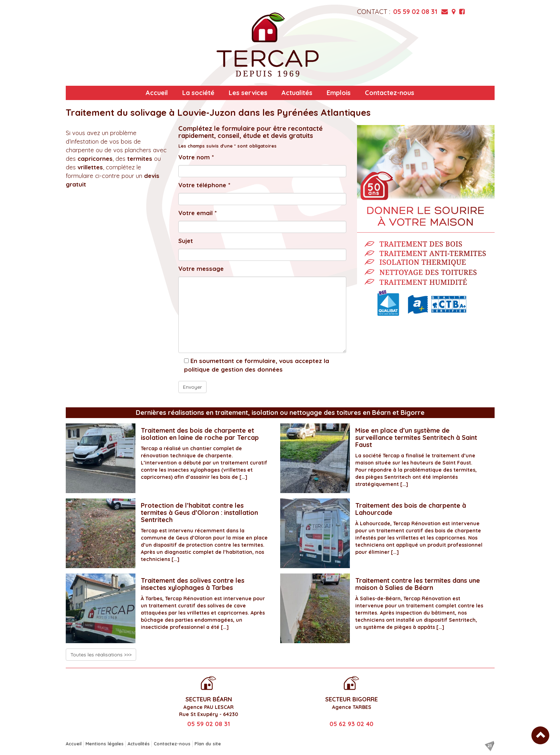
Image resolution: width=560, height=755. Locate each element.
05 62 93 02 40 (351, 724)
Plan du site (208, 744)
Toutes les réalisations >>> (101, 655)
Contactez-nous (390, 93)
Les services (248, 93)
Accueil (157, 93)
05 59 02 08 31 (415, 12)
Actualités (297, 93)
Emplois (339, 93)
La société (198, 93)
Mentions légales (105, 744)
